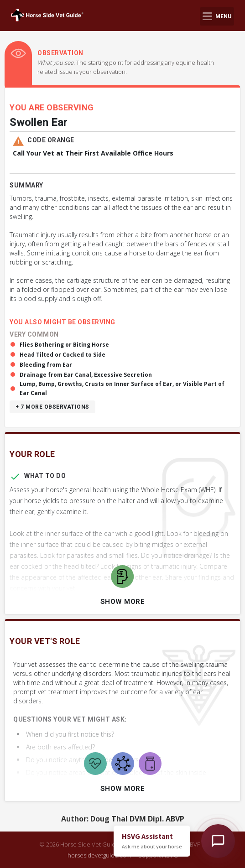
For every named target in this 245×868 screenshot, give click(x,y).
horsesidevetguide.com (99, 855)
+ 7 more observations (52, 407)
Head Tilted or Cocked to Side (63, 355)
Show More (123, 602)
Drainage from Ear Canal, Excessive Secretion (86, 375)
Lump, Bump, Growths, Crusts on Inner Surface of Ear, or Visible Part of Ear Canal (122, 388)
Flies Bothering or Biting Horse (64, 345)
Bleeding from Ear (46, 365)
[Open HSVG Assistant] (218, 841)
